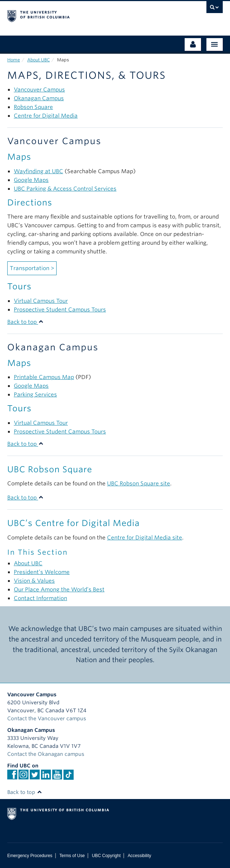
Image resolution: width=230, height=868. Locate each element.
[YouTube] (57, 777)
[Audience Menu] (193, 44)
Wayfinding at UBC (38, 171)
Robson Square (33, 107)
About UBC (38, 60)
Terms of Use (72, 856)
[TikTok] (69, 775)
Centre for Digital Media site (145, 538)
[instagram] (23, 777)
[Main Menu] (215, 44)
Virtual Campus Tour (41, 301)
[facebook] (12, 777)
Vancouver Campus (39, 90)
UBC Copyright (106, 856)
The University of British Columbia (83, 15)
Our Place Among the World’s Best (59, 590)
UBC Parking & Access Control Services (65, 189)
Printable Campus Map (44, 377)
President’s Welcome (42, 572)
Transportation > (32, 268)
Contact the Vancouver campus (47, 718)
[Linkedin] (46, 777)
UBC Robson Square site (139, 484)
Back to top (25, 322)
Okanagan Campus (39, 98)
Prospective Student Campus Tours (60, 310)
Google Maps (31, 180)
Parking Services (35, 395)
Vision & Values (34, 581)
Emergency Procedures (30, 856)
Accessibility (139, 856)
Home (14, 60)
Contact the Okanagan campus (46, 754)
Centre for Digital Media (46, 116)
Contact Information (40, 598)
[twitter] (35, 777)
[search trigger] (215, 9)
